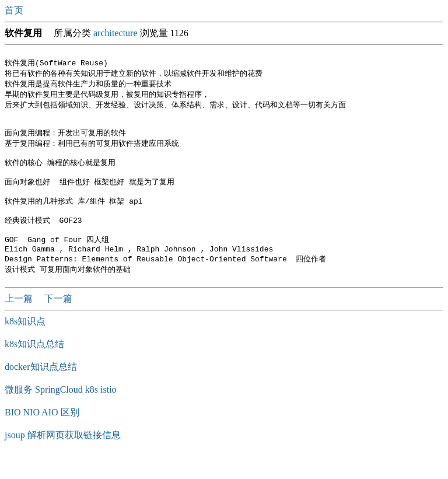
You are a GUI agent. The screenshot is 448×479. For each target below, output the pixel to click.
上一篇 (20, 321)
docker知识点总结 (41, 389)
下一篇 (58, 321)
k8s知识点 (25, 343)
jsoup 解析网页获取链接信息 (63, 457)
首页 (15, 10)
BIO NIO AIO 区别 (42, 434)
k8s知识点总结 (34, 366)
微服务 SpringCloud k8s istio (61, 412)
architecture (116, 33)
